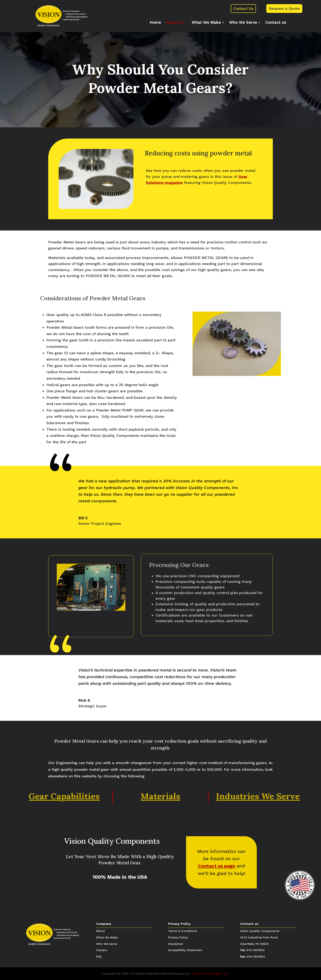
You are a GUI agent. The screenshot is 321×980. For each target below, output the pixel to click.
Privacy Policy (179, 924)
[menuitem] (155, 23)
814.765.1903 (256, 950)
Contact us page (217, 866)
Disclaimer (176, 944)
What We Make (107, 937)
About (100, 931)
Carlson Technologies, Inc (209, 974)
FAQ (99, 956)
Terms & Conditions (182, 931)
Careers (102, 950)
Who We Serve (107, 944)
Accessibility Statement (185, 950)
